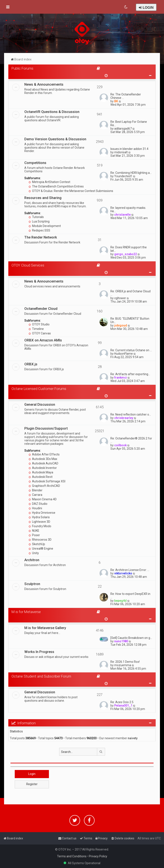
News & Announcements (44, 84)
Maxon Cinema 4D (43, 499)
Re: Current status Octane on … (131, 350)
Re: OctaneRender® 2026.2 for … (131, 440)
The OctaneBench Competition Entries (56, 186)
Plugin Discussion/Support (46, 428)
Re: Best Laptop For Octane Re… (129, 123)
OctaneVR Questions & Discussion (52, 112)
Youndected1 (123, 176)
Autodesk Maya (41, 472)
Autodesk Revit (41, 477)
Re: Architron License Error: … (130, 570)
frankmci (121, 378)
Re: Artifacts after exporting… (130, 374)
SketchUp (37, 544)
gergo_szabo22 (126, 254)
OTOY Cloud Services (28, 265)
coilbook (120, 445)
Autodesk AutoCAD (43, 463)
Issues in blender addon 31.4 (129, 149)
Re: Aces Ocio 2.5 (122, 702)
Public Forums (22, 68)
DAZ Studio (38, 504)
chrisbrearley (124, 418)
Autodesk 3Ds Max (43, 459)
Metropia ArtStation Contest (49, 182)
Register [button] (32, 784)
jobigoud (121, 325)
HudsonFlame (124, 354)
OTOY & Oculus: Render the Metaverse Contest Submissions (71, 191)
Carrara (35, 495)
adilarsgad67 (123, 129)
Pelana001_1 (123, 706)
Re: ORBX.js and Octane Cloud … (130, 293)
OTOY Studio (39, 324)
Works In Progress (39, 652)
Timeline (36, 329)
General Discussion (40, 404)
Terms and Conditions (72, 856)
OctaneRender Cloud (41, 309)
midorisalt (121, 152)
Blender (36, 490)
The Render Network (41, 237)
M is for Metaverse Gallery (45, 628)
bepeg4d (120, 601)
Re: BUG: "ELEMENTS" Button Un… (130, 320)
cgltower (120, 298)
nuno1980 (121, 641)
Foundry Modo (40, 526)
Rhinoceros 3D (40, 540)
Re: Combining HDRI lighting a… (131, 173)
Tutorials (36, 217)
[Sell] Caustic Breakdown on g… (131, 638)
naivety (133, 738)
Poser (34, 535)
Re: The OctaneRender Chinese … (126, 96)
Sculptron (32, 584)
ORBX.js (31, 364)
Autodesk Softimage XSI (47, 481)
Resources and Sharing (43, 198)
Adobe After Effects (44, 454)
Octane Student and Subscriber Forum (41, 676)
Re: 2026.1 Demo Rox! (125, 662)
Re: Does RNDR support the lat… (129, 249)
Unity (34, 553)
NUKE (34, 531)
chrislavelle (122, 215)
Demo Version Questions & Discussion (55, 139)
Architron (32, 560)
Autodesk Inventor (43, 468)
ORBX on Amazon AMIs (43, 340)
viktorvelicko (123, 573)
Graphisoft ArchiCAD (44, 486)
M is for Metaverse (26, 612)
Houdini (35, 508)
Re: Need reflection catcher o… (131, 414)
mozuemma (123, 665)
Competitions (35, 163)
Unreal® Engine (41, 549)
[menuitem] (126, 7)
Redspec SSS (39, 230)
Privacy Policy (98, 856)
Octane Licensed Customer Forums (39, 389)
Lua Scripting (39, 221)
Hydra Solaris (39, 517)
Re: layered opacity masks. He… (128, 209)
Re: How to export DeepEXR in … (130, 596)
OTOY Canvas (40, 333)
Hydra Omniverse (42, 513)
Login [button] (32, 774)
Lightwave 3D (39, 522)
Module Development (45, 226)
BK (116, 101)
